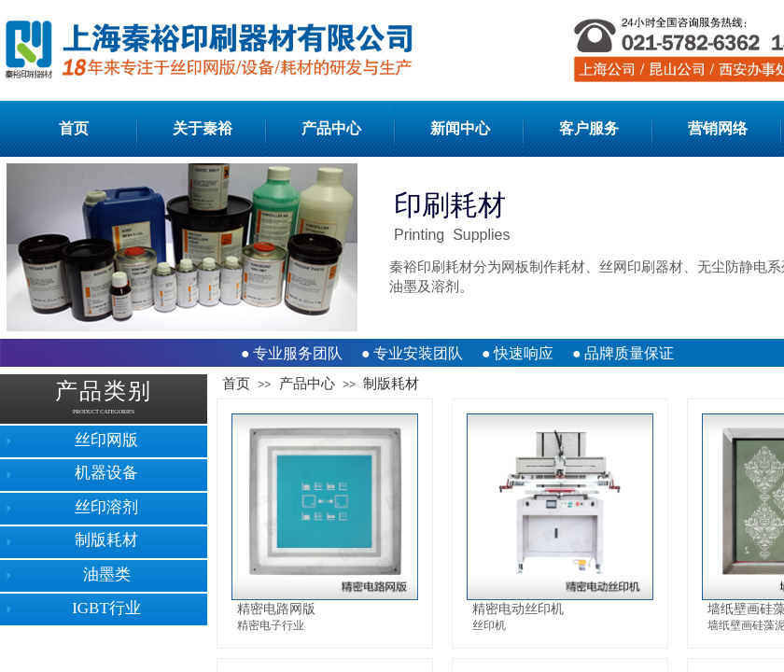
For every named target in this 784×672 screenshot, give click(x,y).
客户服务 (589, 128)
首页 (74, 128)
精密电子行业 (271, 625)
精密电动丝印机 (518, 609)
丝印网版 (106, 440)
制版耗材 (391, 384)
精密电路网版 (276, 609)
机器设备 (106, 473)
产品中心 (331, 128)
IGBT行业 (106, 608)
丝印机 (489, 625)
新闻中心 (460, 128)
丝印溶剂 (106, 507)
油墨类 (107, 574)
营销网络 (718, 128)
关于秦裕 (203, 128)
